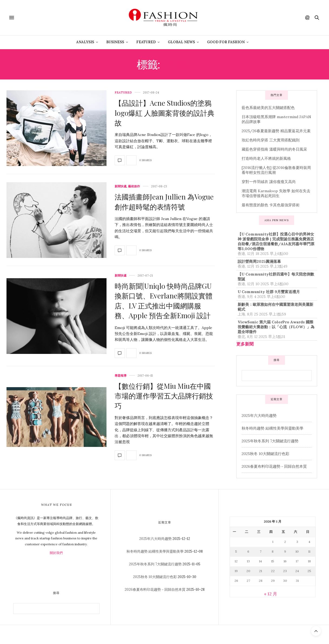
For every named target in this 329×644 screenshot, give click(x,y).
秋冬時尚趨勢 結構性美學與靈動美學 (272, 428)
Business (115, 42)
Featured (146, 42)
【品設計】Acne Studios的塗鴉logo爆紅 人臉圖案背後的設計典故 (164, 113)
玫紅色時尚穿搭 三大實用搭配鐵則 (271, 140)
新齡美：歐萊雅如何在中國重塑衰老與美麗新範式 (275, 307)
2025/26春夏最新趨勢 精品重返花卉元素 (276, 131)
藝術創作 (134, 186)
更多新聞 (245, 344)
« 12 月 (271, 594)
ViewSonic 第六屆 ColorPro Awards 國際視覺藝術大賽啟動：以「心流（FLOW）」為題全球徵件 (276, 327)
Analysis (85, 42)
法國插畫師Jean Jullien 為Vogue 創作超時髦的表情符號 (164, 202)
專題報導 (121, 376)
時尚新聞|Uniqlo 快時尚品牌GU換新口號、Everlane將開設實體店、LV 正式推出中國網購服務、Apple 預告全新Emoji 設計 (164, 301)
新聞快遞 (121, 186)
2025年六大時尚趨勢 (259, 416)
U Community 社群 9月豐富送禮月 (269, 292)
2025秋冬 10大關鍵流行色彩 (265, 454)
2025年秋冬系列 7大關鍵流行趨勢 (270, 441)
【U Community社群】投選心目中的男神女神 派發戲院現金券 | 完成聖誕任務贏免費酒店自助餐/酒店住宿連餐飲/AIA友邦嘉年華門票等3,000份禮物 (276, 241)
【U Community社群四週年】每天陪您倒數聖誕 (276, 277)
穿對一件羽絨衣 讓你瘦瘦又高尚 (269, 182)
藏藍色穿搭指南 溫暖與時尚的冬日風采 (274, 149)
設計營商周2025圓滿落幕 (259, 261)
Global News (181, 42)
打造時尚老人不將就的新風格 (266, 158)
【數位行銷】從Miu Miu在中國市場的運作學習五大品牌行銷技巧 (164, 396)
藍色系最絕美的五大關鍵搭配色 (268, 108)
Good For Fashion (226, 42)
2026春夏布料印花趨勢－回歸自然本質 (274, 466)
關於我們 (56, 553)
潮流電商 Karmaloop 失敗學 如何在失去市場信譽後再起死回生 (276, 193)
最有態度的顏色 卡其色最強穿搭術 (271, 205)
